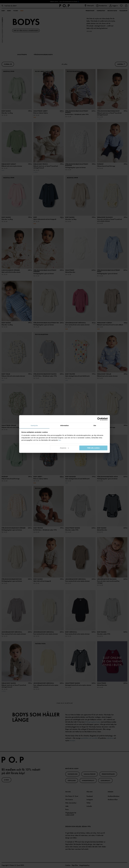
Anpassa (64, 448)
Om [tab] (95, 425)
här (60, 440)
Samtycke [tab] (34, 425)
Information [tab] (64, 425)
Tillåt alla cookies (93, 448)
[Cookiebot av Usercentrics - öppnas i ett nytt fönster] (99, 419)
